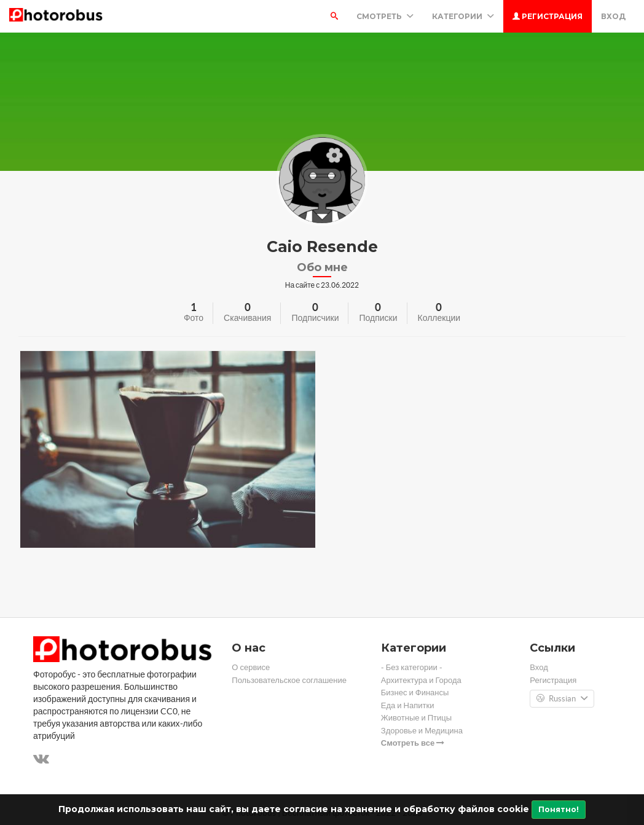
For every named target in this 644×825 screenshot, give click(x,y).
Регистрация (548, 16)
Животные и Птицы (416, 718)
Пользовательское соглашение (289, 680)
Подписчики (315, 318)
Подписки (378, 318)
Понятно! (559, 809)
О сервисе (251, 667)
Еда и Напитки (408, 705)
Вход (613, 16)
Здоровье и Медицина (422, 731)
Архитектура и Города (421, 680)
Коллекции (439, 318)
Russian (562, 699)
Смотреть (385, 16)
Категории (463, 16)
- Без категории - (412, 667)
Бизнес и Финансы (415, 693)
